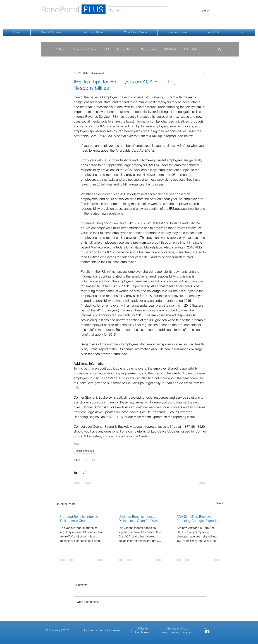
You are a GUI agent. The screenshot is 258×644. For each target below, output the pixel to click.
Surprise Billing (125, 49)
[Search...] (138, 10)
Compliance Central (85, 49)
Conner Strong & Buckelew (102, 630)
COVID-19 (170, 49)
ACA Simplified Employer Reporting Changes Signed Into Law (196, 519)
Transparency (149, 49)
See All (220, 503)
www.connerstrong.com (177, 632)
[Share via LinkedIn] (75, 472)
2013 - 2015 (89, 460)
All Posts (61, 49)
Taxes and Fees (85, 451)
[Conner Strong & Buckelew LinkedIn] (207, 631)
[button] (220, 49)
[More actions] (204, 73)
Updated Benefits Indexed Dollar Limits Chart (79, 519)
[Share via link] (84, 472)
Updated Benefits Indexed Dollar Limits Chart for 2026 (138, 519)
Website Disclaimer (142, 630)
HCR (106, 49)
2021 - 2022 (191, 49)
